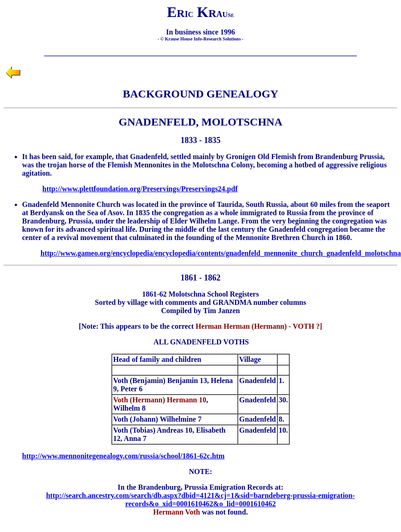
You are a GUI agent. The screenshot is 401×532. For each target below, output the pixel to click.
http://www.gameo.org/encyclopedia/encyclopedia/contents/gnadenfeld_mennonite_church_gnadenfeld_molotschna (221, 253)
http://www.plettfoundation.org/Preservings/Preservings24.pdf (140, 189)
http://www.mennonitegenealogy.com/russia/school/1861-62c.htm (123, 456)
